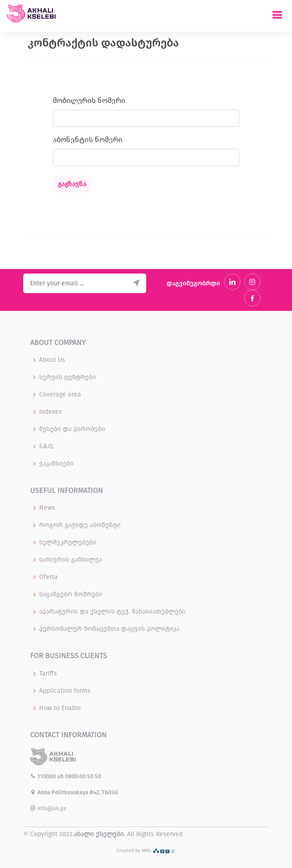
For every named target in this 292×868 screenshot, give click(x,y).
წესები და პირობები (72, 429)
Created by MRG (146, 850)
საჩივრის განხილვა (71, 560)
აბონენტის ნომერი (88, 140)
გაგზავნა (72, 184)
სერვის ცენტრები (68, 377)
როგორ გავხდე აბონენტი (80, 525)
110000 (44, 776)
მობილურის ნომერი (89, 100)
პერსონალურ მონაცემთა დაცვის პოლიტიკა (109, 629)
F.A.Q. (47, 447)
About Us (52, 360)
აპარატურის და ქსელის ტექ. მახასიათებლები (113, 612)
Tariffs (48, 674)
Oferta (49, 577)
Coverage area (60, 395)
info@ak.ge (48, 808)
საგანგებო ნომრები (71, 594)
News (47, 508)
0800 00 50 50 (83, 776)
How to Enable (60, 708)
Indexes (51, 412)
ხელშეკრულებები (68, 543)
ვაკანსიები (56, 464)
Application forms (65, 691)
